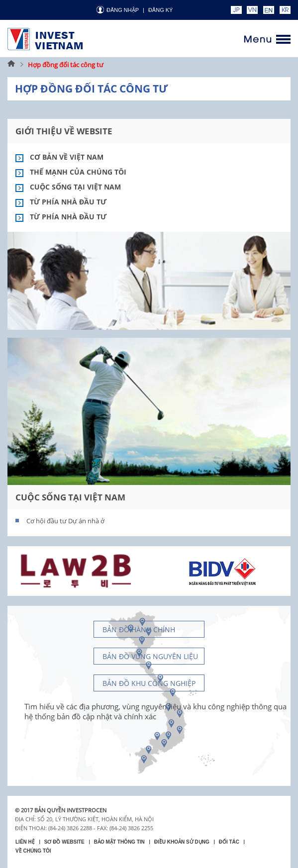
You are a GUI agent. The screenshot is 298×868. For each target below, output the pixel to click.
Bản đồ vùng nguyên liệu (150, 656)
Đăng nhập (123, 10)
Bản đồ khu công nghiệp (149, 683)
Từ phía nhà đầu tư (68, 202)
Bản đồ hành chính (139, 629)
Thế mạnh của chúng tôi (78, 172)
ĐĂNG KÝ (161, 10)
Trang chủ (11, 65)
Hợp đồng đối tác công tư (66, 65)
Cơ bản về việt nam (67, 157)
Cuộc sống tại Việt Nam (75, 187)
